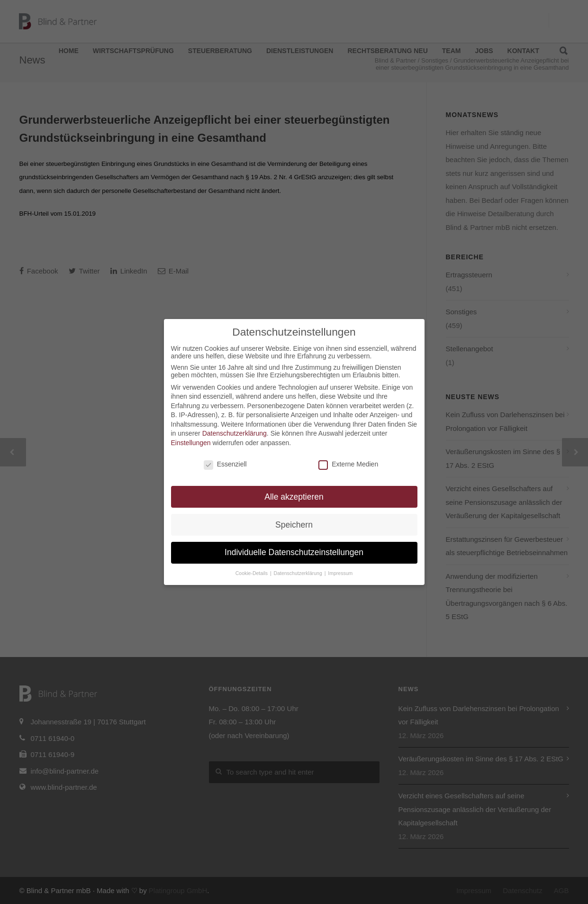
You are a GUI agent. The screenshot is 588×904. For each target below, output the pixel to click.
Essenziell (225, 464)
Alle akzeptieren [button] (294, 497)
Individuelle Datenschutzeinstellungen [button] (294, 552)
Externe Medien (348, 464)
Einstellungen (191, 443)
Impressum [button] (340, 573)
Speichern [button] (294, 525)
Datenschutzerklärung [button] (299, 573)
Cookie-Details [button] (252, 573)
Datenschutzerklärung (235, 433)
